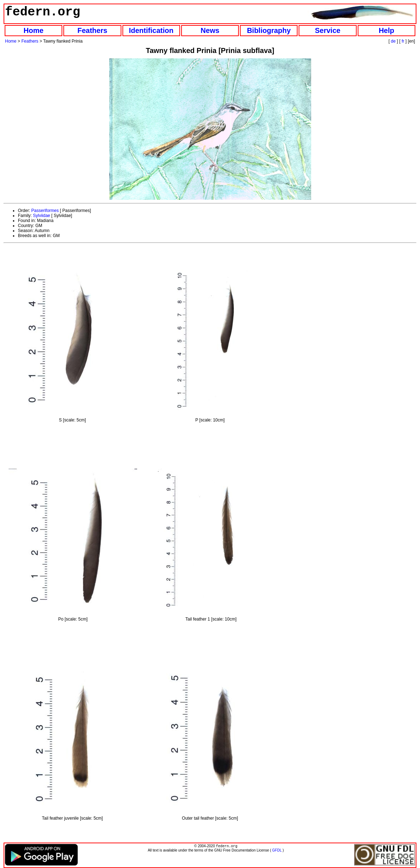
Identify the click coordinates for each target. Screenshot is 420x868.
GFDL (277, 851)
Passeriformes (45, 211)
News (210, 30)
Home (34, 30)
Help (387, 30)
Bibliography (269, 30)
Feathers (92, 30)
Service (327, 30)
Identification (151, 30)
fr (403, 41)
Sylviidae (42, 216)
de (393, 41)
